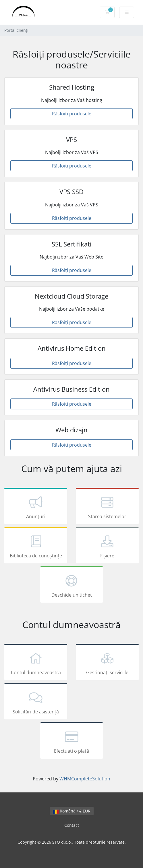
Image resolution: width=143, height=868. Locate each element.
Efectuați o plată (72, 741)
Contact (72, 825)
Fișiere (107, 546)
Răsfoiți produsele (72, 114)
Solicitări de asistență (36, 702)
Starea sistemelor (107, 507)
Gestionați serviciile (107, 663)
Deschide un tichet (72, 585)
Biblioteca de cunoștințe (36, 546)
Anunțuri (36, 507)
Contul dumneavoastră (36, 663)
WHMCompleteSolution (85, 779)
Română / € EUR (72, 811)
